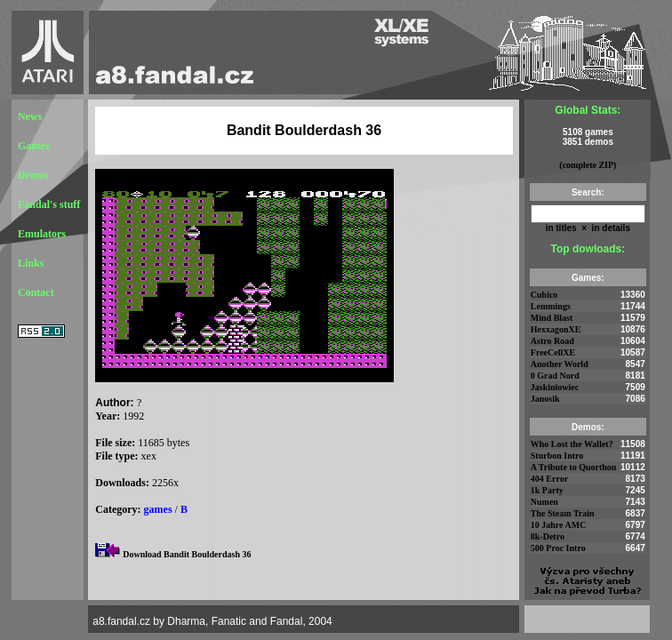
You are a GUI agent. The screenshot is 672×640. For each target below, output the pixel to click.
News (30, 116)
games (158, 509)
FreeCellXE (553, 352)
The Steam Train (563, 513)
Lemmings (551, 306)
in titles (561, 228)
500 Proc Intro (558, 548)
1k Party (547, 490)
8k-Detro (548, 536)
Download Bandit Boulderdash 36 (187, 554)
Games (33, 146)
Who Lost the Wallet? (572, 444)
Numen (544, 502)
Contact (36, 292)
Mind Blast (552, 318)
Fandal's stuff (49, 204)
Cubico (544, 295)
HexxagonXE (556, 329)
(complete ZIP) (588, 165)
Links (31, 263)
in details (610, 228)
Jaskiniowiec (555, 387)
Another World (560, 364)
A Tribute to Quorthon (574, 467)
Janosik (545, 399)
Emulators (42, 234)
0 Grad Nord (555, 376)
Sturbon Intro (557, 456)
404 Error (549, 479)
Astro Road (552, 341)
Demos (33, 175)
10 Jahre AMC (559, 525)
